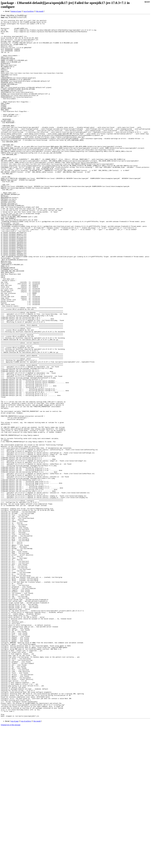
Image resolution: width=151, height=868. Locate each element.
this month (40, 11)
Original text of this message (11, 864)
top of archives (29, 11)
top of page (15, 861)
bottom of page (16, 11)
